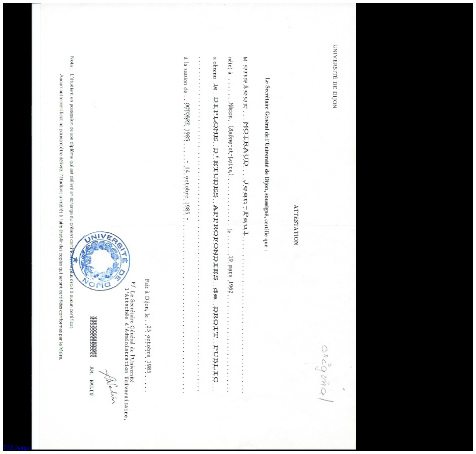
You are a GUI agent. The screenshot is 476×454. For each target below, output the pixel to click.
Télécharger (17, 447)
